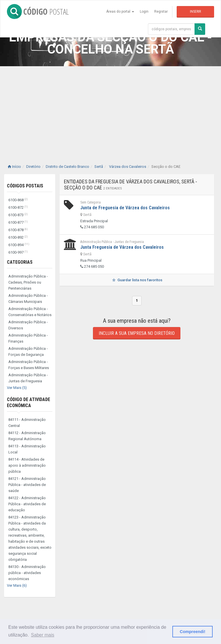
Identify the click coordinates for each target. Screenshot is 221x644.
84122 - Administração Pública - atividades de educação (27, 504)
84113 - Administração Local (27, 449)
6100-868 (18, 200)
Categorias (20, 262)
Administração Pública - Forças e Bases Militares (29, 365)
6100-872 (18, 207)
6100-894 (19, 245)
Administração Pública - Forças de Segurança (28, 352)
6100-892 (18, 237)
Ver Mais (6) (17, 585)
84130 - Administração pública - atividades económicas (27, 573)
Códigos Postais (25, 186)
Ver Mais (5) (17, 388)
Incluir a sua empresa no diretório (137, 333)
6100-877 (18, 222)
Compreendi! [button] (193, 632)
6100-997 (18, 252)
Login (144, 12)
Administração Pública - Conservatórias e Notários (30, 312)
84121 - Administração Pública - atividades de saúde (27, 485)
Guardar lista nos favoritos (137, 280)
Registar (161, 12)
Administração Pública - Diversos (28, 325)
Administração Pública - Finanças (28, 338)
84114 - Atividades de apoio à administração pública (27, 465)
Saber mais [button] (43, 635)
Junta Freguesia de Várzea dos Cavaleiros (122, 247)
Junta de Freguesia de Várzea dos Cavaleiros (125, 208)
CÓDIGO (38, 12)
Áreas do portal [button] (120, 12)
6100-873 (18, 215)
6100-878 (18, 230)
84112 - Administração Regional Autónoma (27, 436)
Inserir (195, 12)
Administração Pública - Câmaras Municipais (28, 299)
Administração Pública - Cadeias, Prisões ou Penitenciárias (28, 282)
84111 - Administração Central (27, 423)
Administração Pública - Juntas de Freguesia (28, 378)
